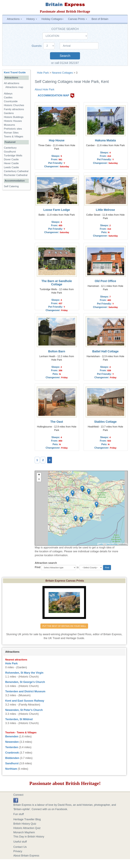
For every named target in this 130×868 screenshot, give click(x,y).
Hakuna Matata (105, 140)
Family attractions (14, 109)
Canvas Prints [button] (78, 19)
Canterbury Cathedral (16, 171)
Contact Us (20, 847)
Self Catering (11, 186)
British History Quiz (25, 824)
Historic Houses (13, 121)
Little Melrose (105, 210)
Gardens (9, 113)
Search (65, 56)
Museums (9, 125)
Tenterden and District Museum (25, 691)
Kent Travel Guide (15, 72)
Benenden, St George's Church (25, 682)
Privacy (18, 851)
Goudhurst (10, 152)
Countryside (11, 101)
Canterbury (10, 148)
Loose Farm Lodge (57, 210)
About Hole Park (45, 89)
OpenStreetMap (112, 544)
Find (38, 567)
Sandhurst (12, 763)
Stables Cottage (105, 422)
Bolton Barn (57, 351)
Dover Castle (11, 159)
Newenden (12, 742)
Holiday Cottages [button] (52, 19)
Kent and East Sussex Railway (25, 701)
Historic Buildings (14, 117)
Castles (8, 97)
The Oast (57, 422)
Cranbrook (12, 753)
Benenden (12, 736)
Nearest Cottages (62, 73)
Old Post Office (105, 281)
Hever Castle (11, 163)
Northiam (11, 769)
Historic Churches (14, 105)
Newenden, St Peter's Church (24, 710)
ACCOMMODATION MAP (53, 95)
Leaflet (101, 544)
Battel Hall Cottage (105, 351)
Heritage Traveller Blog (27, 819)
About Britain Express (26, 856)
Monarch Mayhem (24, 832)
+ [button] (39, 475)
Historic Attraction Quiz (27, 828)
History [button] (32, 19)
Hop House (57, 140)
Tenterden (12, 747)
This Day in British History (29, 837)
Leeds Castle (11, 167)
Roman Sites (11, 133)
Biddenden (12, 758)
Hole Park (43, 73)
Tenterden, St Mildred (19, 719)
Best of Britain (100, 19)
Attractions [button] (14, 19)
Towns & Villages (14, 137)
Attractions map (14, 87)
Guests (37, 46)
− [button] (39, 479)
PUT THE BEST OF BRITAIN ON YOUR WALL (64, 626)
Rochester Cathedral (16, 175)
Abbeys (8, 94)
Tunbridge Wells (13, 156)
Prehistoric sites (13, 129)
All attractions (12, 83)
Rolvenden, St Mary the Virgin (24, 673)
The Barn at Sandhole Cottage (57, 283)
